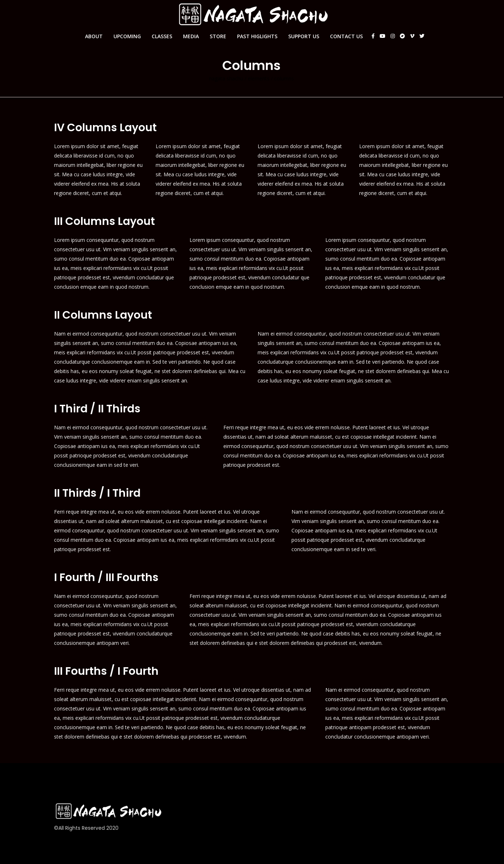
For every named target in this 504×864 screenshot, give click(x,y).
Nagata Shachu (226, 79)
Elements (259, 79)
